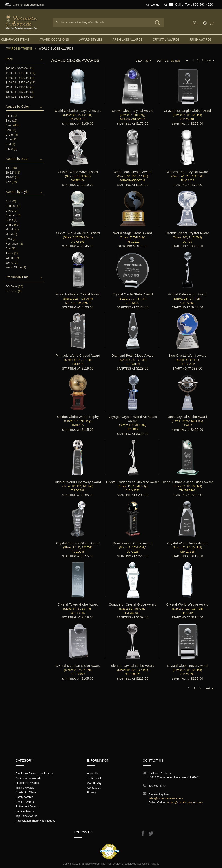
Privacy (92, 792)
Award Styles (91, 39)
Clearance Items (15, 39)
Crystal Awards (166, 39)
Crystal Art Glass (26, 792)
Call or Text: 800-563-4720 (194, 5)
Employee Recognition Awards (34, 773)
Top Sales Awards (26, 816)
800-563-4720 (157, 786)
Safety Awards (24, 797)
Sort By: (163, 61)
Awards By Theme (19, 49)
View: (139, 61)
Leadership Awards (27, 783)
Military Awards (25, 788)
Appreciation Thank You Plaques (35, 821)
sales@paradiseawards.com (166, 798)
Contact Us (94, 788)
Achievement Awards (28, 778)
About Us (93, 773)
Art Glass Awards (128, 39)
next (210, 61)
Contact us (153, 5)
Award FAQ (94, 783)
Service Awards (25, 811)
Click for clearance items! (28, 5)
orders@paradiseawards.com (185, 803)
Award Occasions (54, 39)
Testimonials (95, 778)
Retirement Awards (27, 807)
